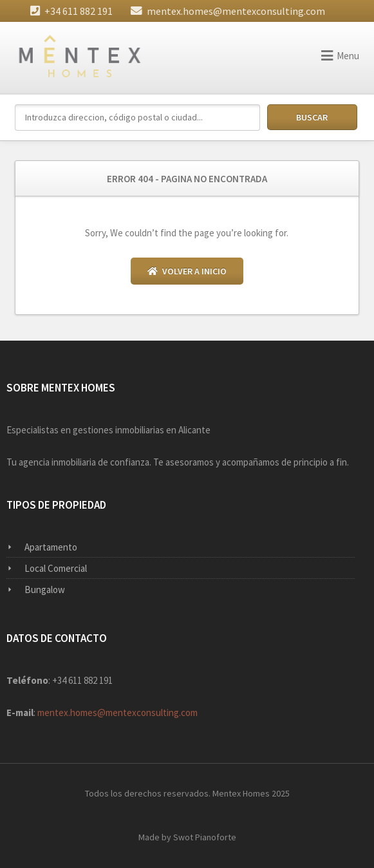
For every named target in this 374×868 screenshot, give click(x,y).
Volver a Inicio (187, 271)
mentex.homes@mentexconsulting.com (236, 11)
